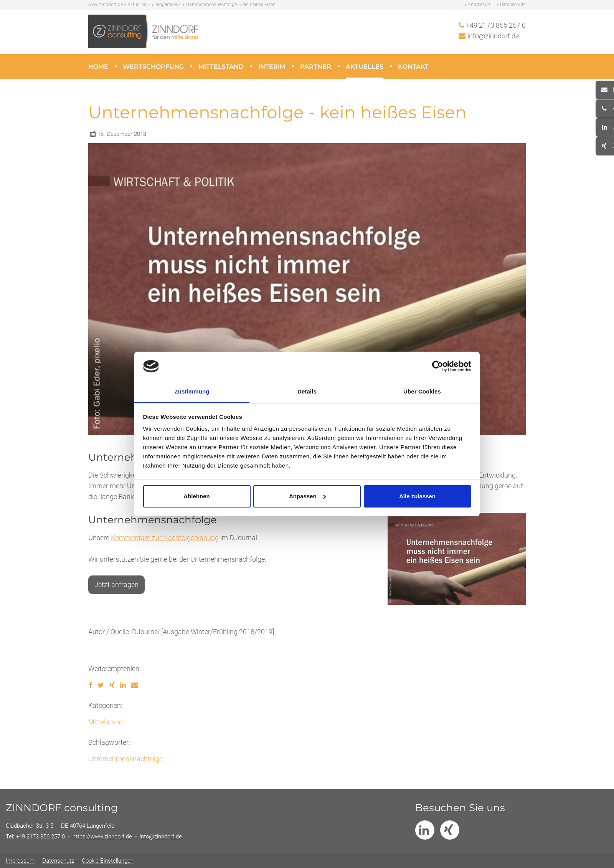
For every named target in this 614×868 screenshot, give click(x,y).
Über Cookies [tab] (422, 391)
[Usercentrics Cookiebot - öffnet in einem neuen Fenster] (438, 366)
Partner (316, 67)
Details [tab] (307, 391)
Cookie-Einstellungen (108, 861)
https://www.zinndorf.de (102, 837)
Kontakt (413, 67)
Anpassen (307, 496)
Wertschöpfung (153, 67)
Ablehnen (196, 496)
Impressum (480, 5)
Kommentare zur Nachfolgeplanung (165, 538)
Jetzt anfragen (116, 584)
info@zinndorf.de (493, 36)
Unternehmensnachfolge (125, 759)
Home (98, 67)
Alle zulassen (417, 496)
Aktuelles (365, 67)
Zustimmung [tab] (192, 391)
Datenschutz (513, 5)
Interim (272, 67)
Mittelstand (221, 67)
